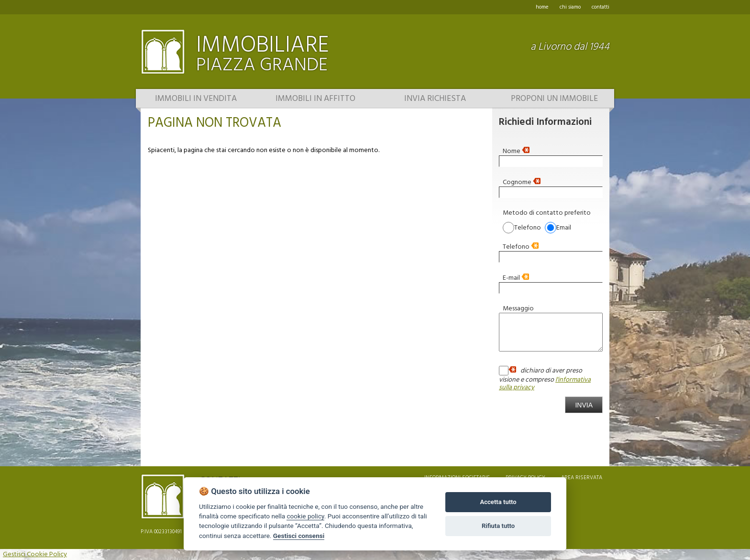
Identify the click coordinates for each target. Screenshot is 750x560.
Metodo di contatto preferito (547, 212)
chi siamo (570, 7)
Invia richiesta (435, 99)
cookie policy (305, 516)
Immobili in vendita (196, 99)
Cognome (522, 182)
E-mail (516, 277)
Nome (516, 151)
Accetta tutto (498, 502)
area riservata (582, 478)
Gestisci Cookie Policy (35, 555)
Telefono (521, 246)
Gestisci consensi (299, 536)
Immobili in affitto (315, 99)
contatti (601, 7)
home (542, 7)
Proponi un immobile (554, 99)
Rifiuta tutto (498, 526)
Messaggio (518, 308)
